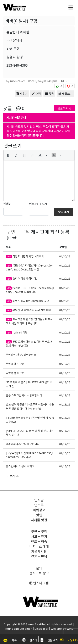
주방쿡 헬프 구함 (15, 364)
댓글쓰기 (64, 108)
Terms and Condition (19, 629)
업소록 (39, 505)
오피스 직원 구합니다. (21, 278)
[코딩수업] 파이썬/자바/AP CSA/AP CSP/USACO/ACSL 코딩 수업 (29, 267)
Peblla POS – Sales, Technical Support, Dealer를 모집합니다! (30, 290)
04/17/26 (65, 418)
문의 (39, 568)
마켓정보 (39, 510)
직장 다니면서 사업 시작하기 (25, 256)
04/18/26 (65, 382)
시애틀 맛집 (39, 520)
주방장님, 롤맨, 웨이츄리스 (21, 355)
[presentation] (8, 155)
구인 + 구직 (18, 232)
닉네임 (7, 204)
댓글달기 (64, 212)
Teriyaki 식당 (17, 332)
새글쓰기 (65, 94)
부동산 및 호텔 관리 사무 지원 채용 (28, 310)
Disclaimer (42, 629)
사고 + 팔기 (39, 536)
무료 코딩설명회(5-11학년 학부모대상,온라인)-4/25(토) (29, 343)
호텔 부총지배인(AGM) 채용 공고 (27, 301)
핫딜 (39, 515)
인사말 (39, 500)
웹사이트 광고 (39, 573)
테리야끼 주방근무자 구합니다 (23, 444)
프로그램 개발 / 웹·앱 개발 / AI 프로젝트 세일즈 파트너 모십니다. (29, 321)
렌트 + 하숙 (39, 541)
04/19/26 (65, 341)
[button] (8, 155)
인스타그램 (39, 583)
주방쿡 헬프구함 (15, 373)
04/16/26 (65, 453)
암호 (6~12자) (38, 204)
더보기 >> (13, 476)
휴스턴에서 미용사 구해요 (20, 466)
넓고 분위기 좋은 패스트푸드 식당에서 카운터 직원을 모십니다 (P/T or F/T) (30, 406)
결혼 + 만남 (39, 556)
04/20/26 (65, 256)
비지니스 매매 (39, 546)
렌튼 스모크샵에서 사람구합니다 (24, 395)
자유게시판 (39, 551)
